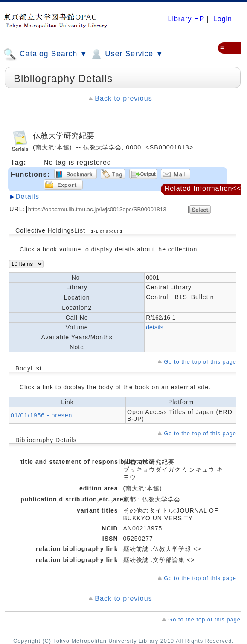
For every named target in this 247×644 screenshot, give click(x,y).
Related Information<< (203, 188)
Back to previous (123, 98)
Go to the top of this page (200, 362)
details (154, 327)
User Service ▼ (126, 54)
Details (27, 197)
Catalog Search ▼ (45, 54)
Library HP (186, 19)
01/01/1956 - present (42, 415)
